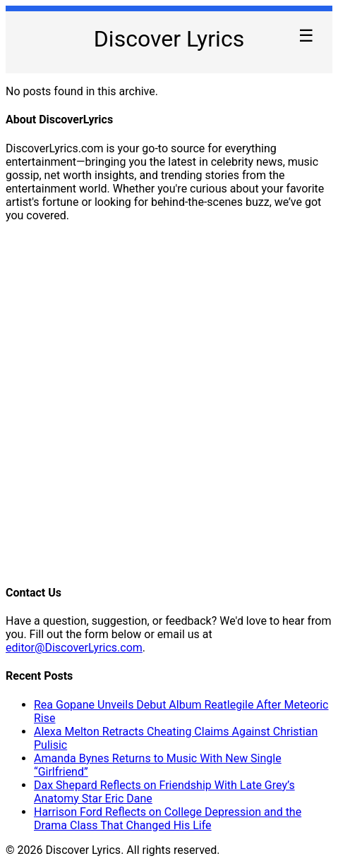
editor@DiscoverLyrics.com (74, 648)
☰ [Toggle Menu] (306, 36)
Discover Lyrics (169, 39)
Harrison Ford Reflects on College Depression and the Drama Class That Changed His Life (168, 819)
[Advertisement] (169, 402)
